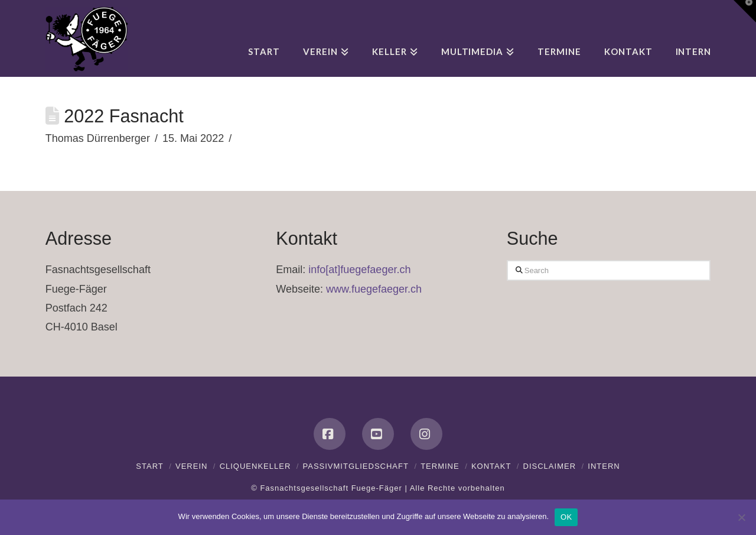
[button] (745, 11)
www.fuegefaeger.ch (374, 289)
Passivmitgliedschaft (356, 466)
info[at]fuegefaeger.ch (359, 270)
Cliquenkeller (255, 466)
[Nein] (741, 517)
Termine (440, 466)
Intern (604, 466)
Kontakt (491, 466)
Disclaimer (550, 466)
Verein (191, 466)
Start (149, 466)
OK (566, 517)
